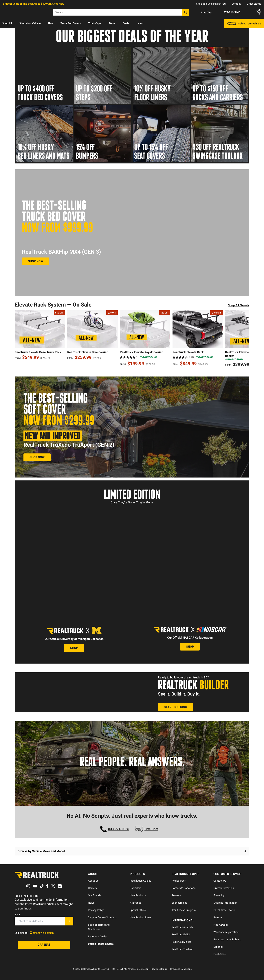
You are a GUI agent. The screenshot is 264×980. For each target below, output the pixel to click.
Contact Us (220, 881)
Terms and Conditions (181, 969)
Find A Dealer (221, 925)
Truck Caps (95, 23)
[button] (132, 851)
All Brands (136, 903)
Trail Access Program (184, 910)
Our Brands (95, 896)
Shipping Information (225, 903)
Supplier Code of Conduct (102, 918)
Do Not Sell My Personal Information (130, 969)
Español (218, 947)
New (51, 23)
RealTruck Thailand (182, 949)
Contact (236, 4)
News (91, 903)
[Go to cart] (258, 12)
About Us (93, 881)
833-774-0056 (119, 829)
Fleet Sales (219, 954)
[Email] (40, 921)
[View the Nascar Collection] (190, 647)
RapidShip (136, 888)
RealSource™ (179, 881)
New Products (138, 896)
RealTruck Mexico (181, 942)
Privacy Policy (96, 910)
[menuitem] (7, 24)
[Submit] (69, 921)
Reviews (176, 896)
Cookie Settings (159, 969)
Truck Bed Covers (71, 23)
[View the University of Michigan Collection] (74, 648)
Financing (219, 896)
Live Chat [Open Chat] (151, 829)
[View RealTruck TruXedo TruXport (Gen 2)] (37, 457)
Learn (140, 23)
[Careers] (44, 945)
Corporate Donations (184, 888)
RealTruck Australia (183, 927)
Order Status (254, 4)
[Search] (121, 12)
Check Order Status (224, 910)
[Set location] (42, 933)
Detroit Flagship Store (101, 944)
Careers (92, 888)
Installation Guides (140, 881)
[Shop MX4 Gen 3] (36, 262)
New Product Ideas (141, 918)
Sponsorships (179, 903)
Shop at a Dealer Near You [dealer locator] (211, 4)
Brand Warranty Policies (227, 940)
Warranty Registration (226, 932)
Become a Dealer (97, 937)
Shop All (7, 23)
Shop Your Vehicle (30, 23)
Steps (112, 23)
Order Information (224, 888)
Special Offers (138, 910)
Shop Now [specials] (58, 4)
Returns (218, 918)
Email (18, 915)
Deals (126, 23)
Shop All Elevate (239, 305)
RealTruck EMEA (181, 935)
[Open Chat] (204, 12)
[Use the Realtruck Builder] (175, 707)
